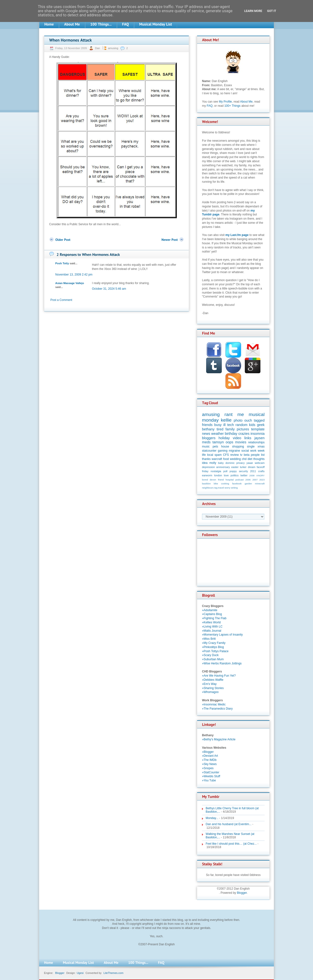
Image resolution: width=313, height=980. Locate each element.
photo (238, 420)
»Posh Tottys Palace (215, 651)
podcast (240, 480)
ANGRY (260, 475)
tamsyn (218, 442)
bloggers (209, 438)
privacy (240, 463)
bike (216, 484)
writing (234, 488)
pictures (243, 429)
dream (252, 467)
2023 (262, 480)
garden (248, 484)
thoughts (259, 459)
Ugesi (80, 973)
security (243, 471)
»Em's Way (209, 684)
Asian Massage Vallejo (70, 283)
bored (205, 480)
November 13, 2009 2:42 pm (74, 275)
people (255, 455)
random (241, 425)
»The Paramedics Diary (217, 709)
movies (241, 442)
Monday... (212, 818)
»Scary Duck (210, 655)
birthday (231, 434)
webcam (260, 463)
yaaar (250, 463)
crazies (244, 434)
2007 (255, 480)
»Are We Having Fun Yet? (219, 676)
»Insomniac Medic (214, 704)
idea (205, 463)
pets (215, 447)
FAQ (210, 106)
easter (235, 467)
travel (221, 488)
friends (207, 425)
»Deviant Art (210, 756)
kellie (226, 420)
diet (250, 459)
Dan (98, 48)
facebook (237, 484)
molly (213, 463)
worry (227, 488)
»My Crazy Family (214, 643)
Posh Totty (62, 263)
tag (216, 488)
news (206, 434)
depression (208, 467)
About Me (246, 102)
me (241, 414)
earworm (207, 475)
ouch (248, 420)
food (226, 459)
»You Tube (209, 780)
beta (247, 455)
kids (252, 425)
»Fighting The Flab (214, 618)
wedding (235, 459)
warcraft (217, 459)
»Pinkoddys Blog (213, 647)
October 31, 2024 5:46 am (109, 289)
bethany (208, 429)
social (245, 451)
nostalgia (216, 471)
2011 (253, 471)
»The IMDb (209, 760)
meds (206, 442)
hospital (229, 480)
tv (241, 455)
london (218, 475)
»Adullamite (210, 610)
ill (224, 425)
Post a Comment (61, 300)
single (251, 447)
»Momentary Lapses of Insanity (222, 635)
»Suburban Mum (213, 659)
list (263, 455)
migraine (235, 451)
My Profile (225, 102)
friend (221, 480)
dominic (230, 463)
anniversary (223, 467)
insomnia (257, 434)
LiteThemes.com (113, 973)
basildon (206, 484)
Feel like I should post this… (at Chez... (231, 844)
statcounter (209, 451)
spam (218, 455)
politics (235, 475)
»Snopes (208, 768)
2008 (252, 475)
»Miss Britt (209, 639)
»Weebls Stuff (211, 776)
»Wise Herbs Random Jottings (222, 663)
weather (218, 434)
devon (213, 480)
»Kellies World (211, 622)
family (230, 429)
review (235, 455)
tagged (259, 420)
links (248, 438)
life (204, 455)
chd (244, 459)
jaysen (259, 438)
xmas (261, 447)
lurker (243, 467)
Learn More (253, 11)
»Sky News (209, 764)
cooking (225, 484)
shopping (238, 447)
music (206, 447)
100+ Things (232, 106)
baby (221, 463)
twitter (244, 475)
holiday (224, 438)
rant (229, 414)
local (210, 455)
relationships (256, 442)
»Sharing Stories (213, 688)
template (258, 429)
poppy (233, 471)
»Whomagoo (210, 692)
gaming (223, 451)
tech (230, 425)
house (225, 447)
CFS (226, 455)
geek (261, 425)
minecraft (260, 484)
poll (225, 471)
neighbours (208, 488)
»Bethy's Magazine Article (219, 739)
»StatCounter (211, 772)
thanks (206, 459)
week (261, 451)
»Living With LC (212, 627)
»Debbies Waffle (213, 680)
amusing (113, 48)
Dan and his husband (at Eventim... (229, 824)
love (226, 475)
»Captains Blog (212, 614)
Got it (272, 11)
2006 (248, 480)
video (237, 438)
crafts (261, 471)
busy (218, 425)
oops (229, 442)
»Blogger (208, 752)
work (253, 451)
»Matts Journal (212, 631)
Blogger (242, 893)
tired (220, 429)
